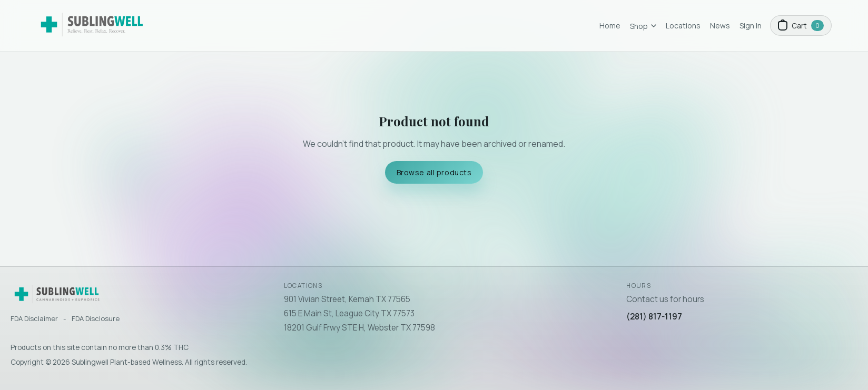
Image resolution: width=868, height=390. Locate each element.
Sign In (751, 26)
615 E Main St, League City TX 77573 (349, 313)
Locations (683, 26)
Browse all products (434, 172)
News (720, 26)
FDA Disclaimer (34, 318)
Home (610, 26)
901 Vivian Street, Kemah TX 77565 (347, 299)
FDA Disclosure (96, 318)
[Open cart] (801, 26)
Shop (643, 26)
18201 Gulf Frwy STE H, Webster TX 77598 (359, 328)
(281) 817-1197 (654, 317)
